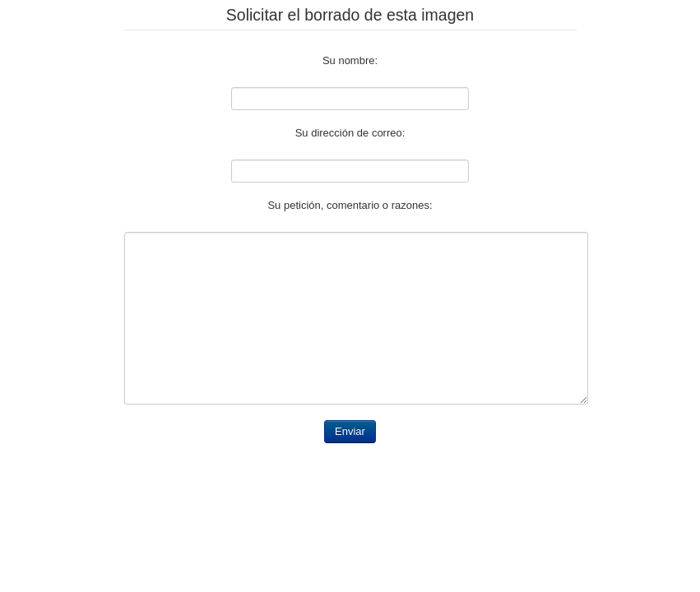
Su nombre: (350, 60)
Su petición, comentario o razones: (350, 205)
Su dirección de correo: (350, 133)
